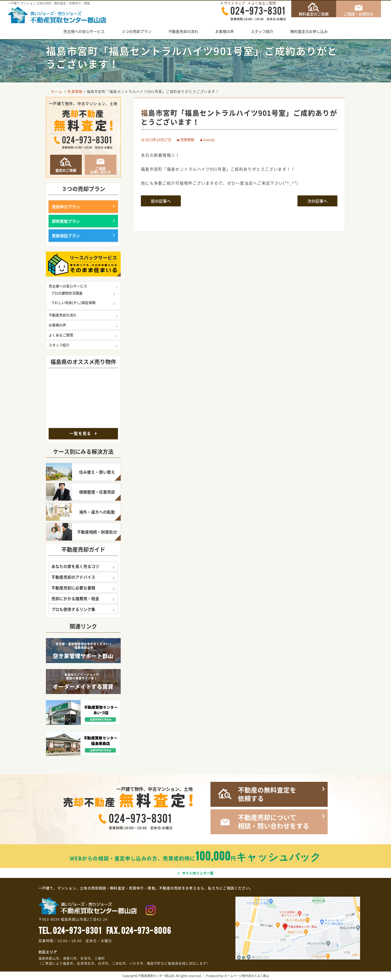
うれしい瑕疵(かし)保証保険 (73, 302)
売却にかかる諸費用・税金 (75, 598)
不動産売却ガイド (83, 549)
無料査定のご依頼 (314, 14)
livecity (209, 140)
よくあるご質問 (264, 3)
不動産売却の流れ (183, 31)
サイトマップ (234, 3)
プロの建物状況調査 (67, 293)
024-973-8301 (77, 930)
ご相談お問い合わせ (100, 170)
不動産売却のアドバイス (73, 577)
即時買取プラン (66, 221)
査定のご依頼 (66, 170)
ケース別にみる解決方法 (83, 451)
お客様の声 (225, 31)
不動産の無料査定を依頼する (267, 794)
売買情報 (187, 140)
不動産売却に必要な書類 (73, 588)
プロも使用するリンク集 (73, 609)
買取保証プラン (66, 236)
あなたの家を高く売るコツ (75, 566)
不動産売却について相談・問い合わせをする (274, 822)
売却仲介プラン (66, 207)
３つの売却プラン (136, 31)
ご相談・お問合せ (359, 14)
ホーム (57, 91)
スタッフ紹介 (262, 31)
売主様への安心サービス (84, 31)
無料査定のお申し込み (309, 31)
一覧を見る (80, 433)
